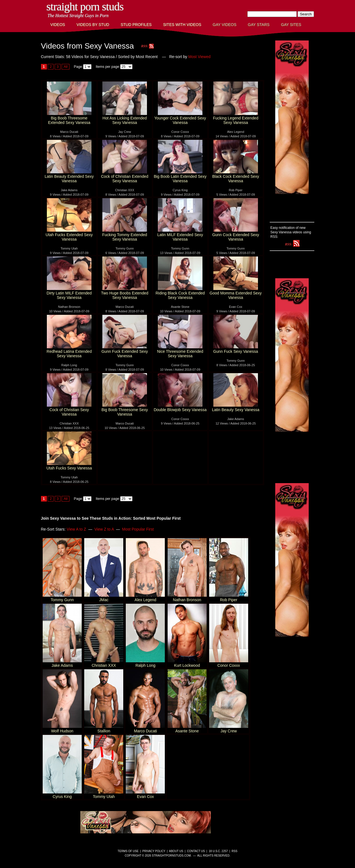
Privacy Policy (154, 851)
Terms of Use (128, 851)
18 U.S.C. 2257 (218, 851)
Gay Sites (291, 25)
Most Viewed (199, 57)
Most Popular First (138, 529)
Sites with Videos (182, 25)
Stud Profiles (136, 25)
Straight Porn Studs (85, 7)
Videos (58, 25)
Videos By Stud (93, 25)
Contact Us (196, 851)
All (66, 67)
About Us (176, 851)
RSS (235, 851)
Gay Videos (225, 25)
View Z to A (104, 529)
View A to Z (76, 529)
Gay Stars (259, 25)
